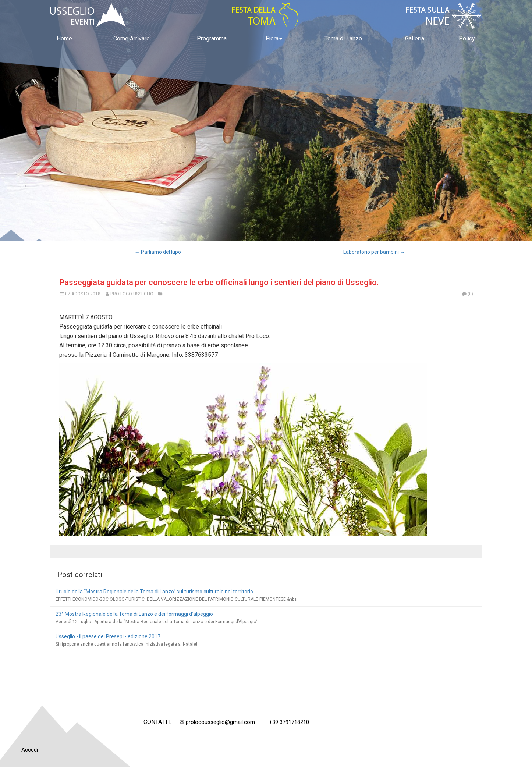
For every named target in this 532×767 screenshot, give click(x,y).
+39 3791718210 (289, 722)
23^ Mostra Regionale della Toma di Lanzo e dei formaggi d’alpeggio (134, 614)
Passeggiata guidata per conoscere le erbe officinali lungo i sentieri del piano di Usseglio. (219, 282)
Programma (212, 38)
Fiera (274, 38)
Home (64, 38)
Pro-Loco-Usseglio (132, 294)
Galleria (415, 38)
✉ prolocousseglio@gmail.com (217, 722)
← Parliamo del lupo (158, 252)
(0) (467, 294)
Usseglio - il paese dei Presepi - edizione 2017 (108, 636)
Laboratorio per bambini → (374, 252)
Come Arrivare (132, 38)
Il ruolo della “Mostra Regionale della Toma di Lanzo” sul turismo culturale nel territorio (154, 592)
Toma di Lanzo (343, 38)
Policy (467, 38)
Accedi (30, 750)
